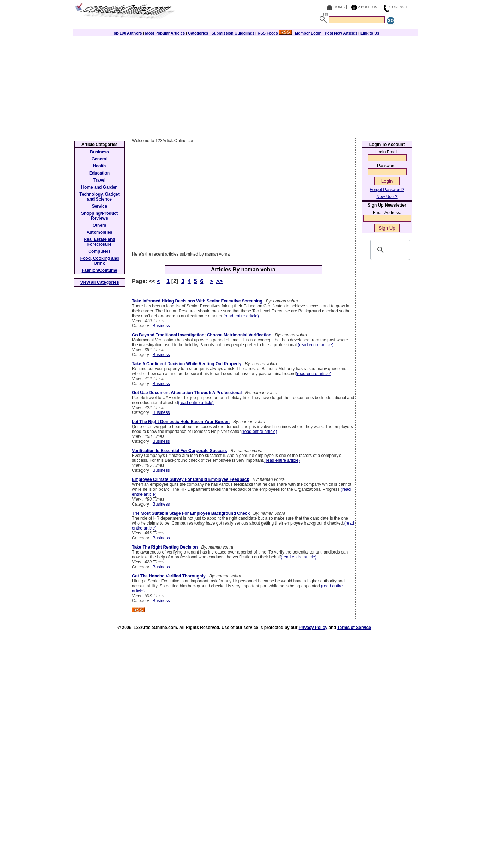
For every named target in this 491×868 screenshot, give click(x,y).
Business (161, 326)
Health (100, 166)
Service (100, 206)
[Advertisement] (245, 85)
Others (100, 225)
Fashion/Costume (100, 270)
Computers (99, 251)
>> (219, 281)
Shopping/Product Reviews (99, 216)
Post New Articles (341, 33)
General (100, 159)
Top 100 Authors (127, 33)
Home (339, 7)
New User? (387, 197)
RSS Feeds (275, 33)
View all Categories (100, 282)
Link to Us (370, 33)
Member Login (308, 33)
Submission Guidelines (233, 33)
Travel (100, 180)
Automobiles (100, 232)
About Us (368, 7)
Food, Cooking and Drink (100, 261)
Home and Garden (99, 187)
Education (99, 173)
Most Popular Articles (165, 33)
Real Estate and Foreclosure (99, 242)
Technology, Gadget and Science (99, 197)
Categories (198, 33)
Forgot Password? (387, 190)
